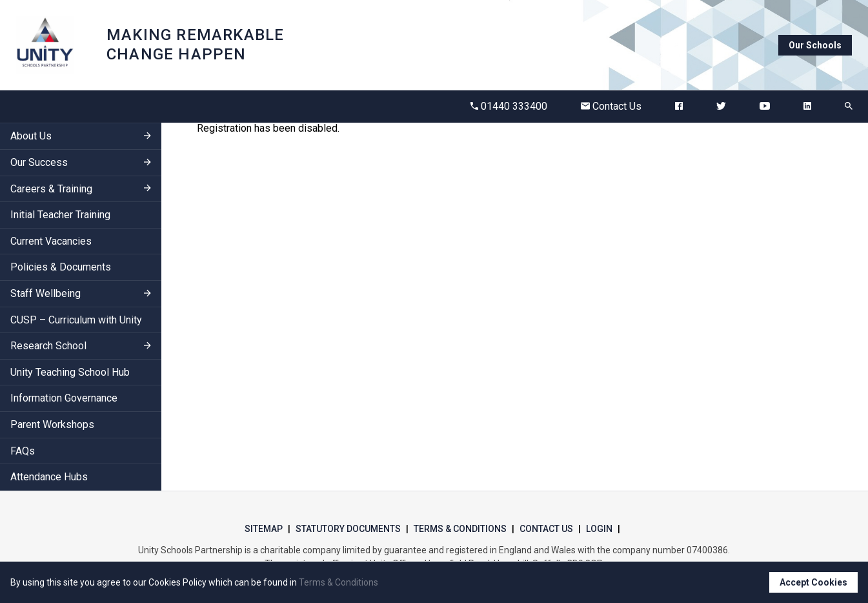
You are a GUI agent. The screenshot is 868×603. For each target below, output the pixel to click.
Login (599, 529)
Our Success (39, 162)
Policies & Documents (61, 267)
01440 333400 (509, 106)
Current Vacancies (51, 241)
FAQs (23, 451)
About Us (31, 136)
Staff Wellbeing (45, 293)
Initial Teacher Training (60, 215)
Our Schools (815, 45)
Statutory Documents (348, 529)
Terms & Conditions (460, 529)
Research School (48, 346)
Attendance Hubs (49, 477)
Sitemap (264, 529)
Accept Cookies (813, 582)
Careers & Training (51, 189)
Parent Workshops (52, 424)
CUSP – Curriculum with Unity (76, 320)
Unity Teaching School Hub (70, 372)
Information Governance (64, 398)
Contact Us (611, 106)
